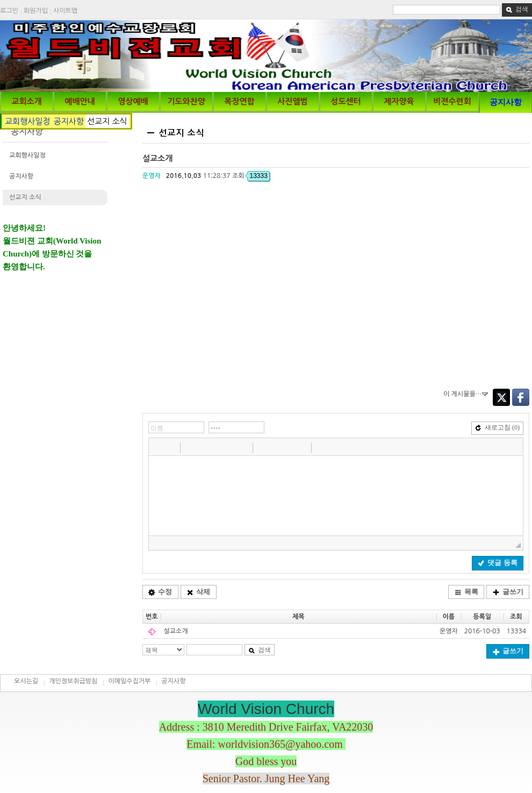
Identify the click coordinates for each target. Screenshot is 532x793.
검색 (517, 9)
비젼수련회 (452, 101)
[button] (158, 447)
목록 (466, 592)
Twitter (501, 397)
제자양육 (399, 101)
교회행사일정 (28, 121)
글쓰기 (508, 592)
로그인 (9, 11)
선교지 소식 (107, 121)
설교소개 (176, 631)
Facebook (521, 397)
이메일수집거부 (129, 681)
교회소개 (26, 101)
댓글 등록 (497, 563)
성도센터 (346, 101)
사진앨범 (292, 101)
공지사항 (506, 102)
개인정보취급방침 (73, 681)
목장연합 (239, 101)
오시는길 (26, 681)
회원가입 (36, 11)
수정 (160, 592)
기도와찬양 (186, 101)
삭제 (198, 592)
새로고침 (497, 427)
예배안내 (80, 101)
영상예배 (133, 101)
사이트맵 (65, 11)
